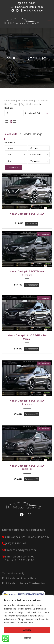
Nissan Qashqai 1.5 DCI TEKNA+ (27, 214)
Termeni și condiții (14, 576)
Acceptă (27, 630)
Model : (31, 134)
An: (6, 142)
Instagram (29, 517)
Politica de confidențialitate (19, 581)
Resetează (14, 168)
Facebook (21, 517)
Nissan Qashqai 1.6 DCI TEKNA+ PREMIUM (27, 468)
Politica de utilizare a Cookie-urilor (24, 586)
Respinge (27, 638)
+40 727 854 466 (33, 11)
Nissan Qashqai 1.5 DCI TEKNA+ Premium (27, 276)
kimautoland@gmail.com (29, 7)
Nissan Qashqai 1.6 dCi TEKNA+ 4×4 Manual (27, 340)
